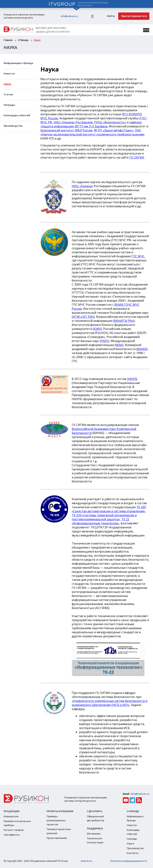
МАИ (119, 345)
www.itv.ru (86, 861)
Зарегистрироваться (134, 16)
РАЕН (104, 341)
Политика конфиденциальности (129, 861)
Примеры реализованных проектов (56, 820)
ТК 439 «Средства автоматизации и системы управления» (109, 509)
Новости (9, 73)
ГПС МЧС (138, 256)
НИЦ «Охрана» (82, 186)
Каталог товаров (14, 830)
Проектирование (57, 838)
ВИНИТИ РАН (124, 321)
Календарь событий (17, 115)
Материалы (94, 834)
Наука (37, 40)
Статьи (8, 94)
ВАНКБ (142, 349)
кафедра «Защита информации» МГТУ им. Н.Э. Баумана (91, 124)
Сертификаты (12, 835)
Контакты (133, 853)
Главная (8, 40)
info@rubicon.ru (69, 16)
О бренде (23, 40)
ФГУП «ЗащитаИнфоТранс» (114, 130)
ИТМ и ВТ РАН (83, 317)
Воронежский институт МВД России (66, 130)
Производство (13, 126)
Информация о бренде (18, 63)
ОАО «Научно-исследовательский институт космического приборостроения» (93, 132)
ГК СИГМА (137, 157)
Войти (111, 16)
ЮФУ (97, 329)
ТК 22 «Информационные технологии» (100, 521)
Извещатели (11, 816)
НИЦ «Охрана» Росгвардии (73, 122)
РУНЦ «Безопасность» (110, 122)
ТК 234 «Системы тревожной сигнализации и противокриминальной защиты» (104, 517)
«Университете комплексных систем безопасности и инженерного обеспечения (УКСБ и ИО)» (110, 703)
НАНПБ (132, 379)
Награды (9, 105)
